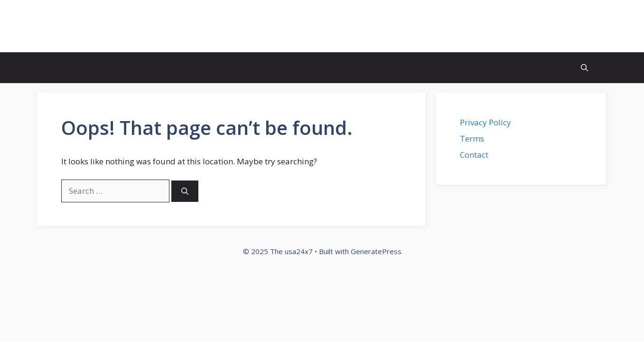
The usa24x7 (93, 26)
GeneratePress (376, 251)
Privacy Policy (485, 122)
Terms (472, 138)
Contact (474, 155)
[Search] (185, 191)
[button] (584, 68)
